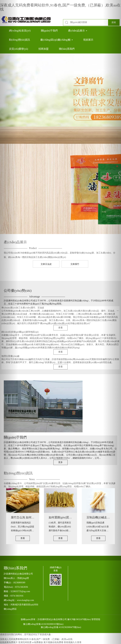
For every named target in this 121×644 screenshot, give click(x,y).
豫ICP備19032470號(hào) (79, 619)
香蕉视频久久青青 (73, 642)
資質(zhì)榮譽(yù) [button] (19, 49)
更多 (60, 462)
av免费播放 (37, 642)
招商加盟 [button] (43, 49)
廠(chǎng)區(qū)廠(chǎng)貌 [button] (57, 40)
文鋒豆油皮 (46, 264)
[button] (9, 322)
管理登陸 (96, 619)
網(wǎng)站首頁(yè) (20, 31)
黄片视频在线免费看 (53, 642)
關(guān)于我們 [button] (49, 31)
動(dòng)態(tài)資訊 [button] (19, 40)
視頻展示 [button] (88, 40)
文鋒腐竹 (75, 264)
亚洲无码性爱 (25, 642)
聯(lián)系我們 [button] (67, 49)
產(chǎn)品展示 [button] (78, 31)
